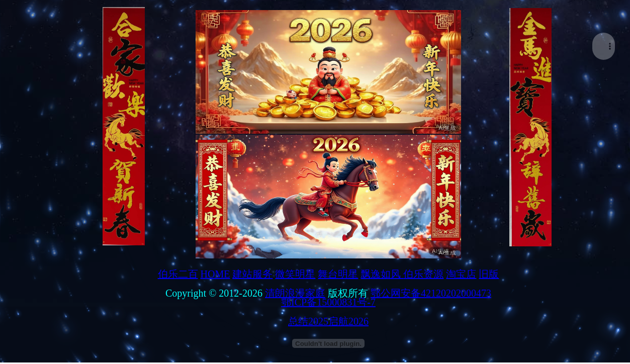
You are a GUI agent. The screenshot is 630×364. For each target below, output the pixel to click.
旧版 (489, 274)
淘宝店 (461, 274)
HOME (215, 274)
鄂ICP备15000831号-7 (328, 302)
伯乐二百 (178, 274)
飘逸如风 (382, 274)
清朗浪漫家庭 (295, 293)
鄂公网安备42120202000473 (431, 293)
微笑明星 (295, 274)
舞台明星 (338, 274)
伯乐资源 (423, 274)
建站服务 (252, 274)
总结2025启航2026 (328, 321)
